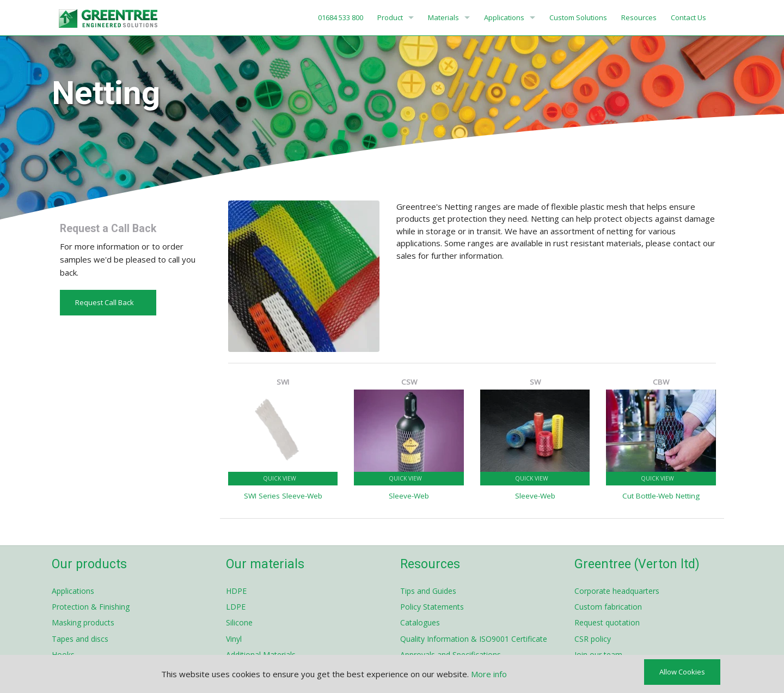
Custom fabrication (608, 607)
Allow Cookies (682, 672)
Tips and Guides (428, 591)
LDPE (236, 607)
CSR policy (593, 639)
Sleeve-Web (409, 496)
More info (489, 674)
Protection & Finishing (91, 607)
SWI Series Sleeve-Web (283, 496)
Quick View (283, 478)
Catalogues (420, 622)
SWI (283, 382)
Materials (443, 17)
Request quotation (607, 622)
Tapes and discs (80, 639)
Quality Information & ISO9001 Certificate (474, 639)
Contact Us (688, 17)
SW (535, 382)
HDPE (236, 591)
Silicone (239, 622)
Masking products (83, 622)
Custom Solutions (578, 17)
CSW (409, 382)
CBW (661, 382)
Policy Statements (432, 607)
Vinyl (234, 639)
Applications (504, 17)
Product (390, 17)
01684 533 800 (340, 17)
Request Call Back (108, 302)
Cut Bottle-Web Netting (661, 496)
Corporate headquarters (617, 591)
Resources (639, 17)
